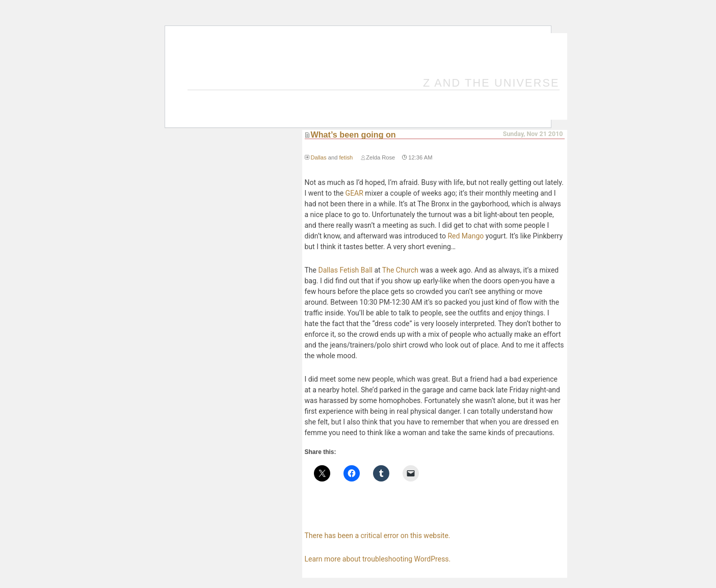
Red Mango (466, 236)
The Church (400, 270)
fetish (346, 157)
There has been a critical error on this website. (378, 536)
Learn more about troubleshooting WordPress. (378, 559)
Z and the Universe (491, 83)
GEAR (354, 193)
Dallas (319, 157)
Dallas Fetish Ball (345, 270)
